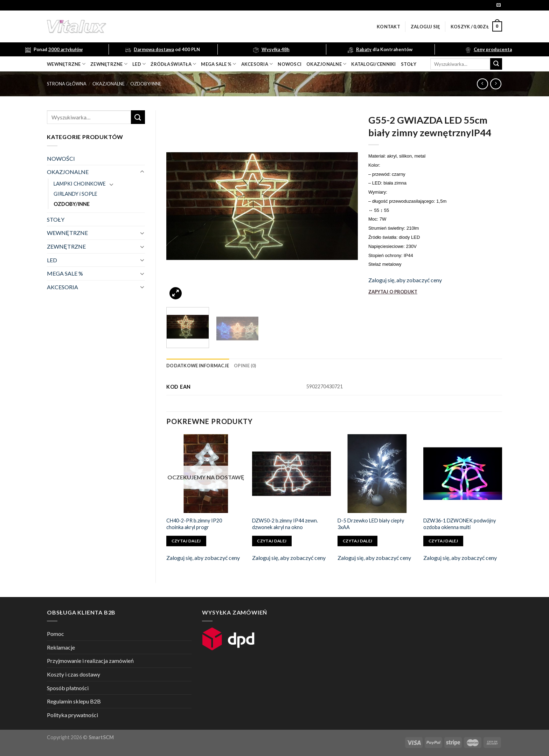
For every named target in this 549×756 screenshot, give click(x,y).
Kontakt (388, 27)
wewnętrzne (66, 64)
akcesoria (257, 64)
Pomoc (55, 634)
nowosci (290, 64)
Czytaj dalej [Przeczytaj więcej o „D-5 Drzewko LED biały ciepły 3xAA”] (357, 541)
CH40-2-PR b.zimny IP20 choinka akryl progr (194, 524)
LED (139, 64)
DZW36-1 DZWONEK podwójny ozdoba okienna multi (460, 524)
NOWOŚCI (61, 158)
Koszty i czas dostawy (74, 674)
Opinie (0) (245, 366)
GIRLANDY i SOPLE (75, 194)
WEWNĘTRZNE (67, 233)
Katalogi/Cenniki (373, 64)
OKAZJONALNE (326, 64)
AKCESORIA (62, 287)
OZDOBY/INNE (146, 84)
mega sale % (218, 64)
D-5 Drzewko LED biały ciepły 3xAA (371, 524)
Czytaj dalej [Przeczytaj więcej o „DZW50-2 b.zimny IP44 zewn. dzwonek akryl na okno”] (272, 541)
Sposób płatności (68, 688)
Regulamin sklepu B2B (74, 701)
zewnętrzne (109, 64)
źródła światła (173, 64)
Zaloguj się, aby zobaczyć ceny (405, 280)
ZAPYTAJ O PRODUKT (393, 292)
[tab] (198, 366)
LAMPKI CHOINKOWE (80, 184)
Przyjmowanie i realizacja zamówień (90, 661)
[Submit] (496, 64)
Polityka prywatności (72, 715)
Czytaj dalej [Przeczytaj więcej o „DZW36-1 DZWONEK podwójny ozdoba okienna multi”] (443, 541)
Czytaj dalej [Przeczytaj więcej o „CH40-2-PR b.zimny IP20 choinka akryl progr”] (186, 541)
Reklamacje (61, 647)
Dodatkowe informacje (198, 366)
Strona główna (67, 84)
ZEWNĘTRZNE (66, 246)
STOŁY (56, 219)
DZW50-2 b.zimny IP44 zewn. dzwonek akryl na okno (285, 524)
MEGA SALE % (65, 273)
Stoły (409, 64)
